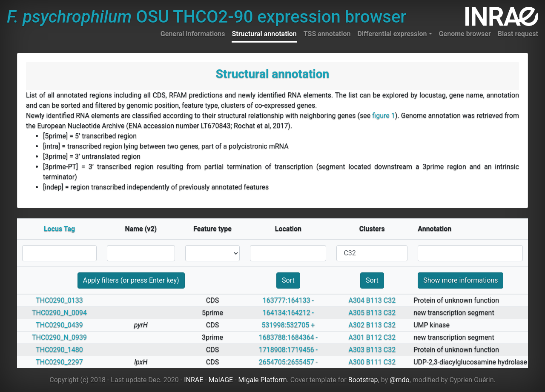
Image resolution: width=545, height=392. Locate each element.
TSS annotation (327, 34)
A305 (356, 313)
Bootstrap (363, 380)
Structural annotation (264, 34)
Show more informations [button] (460, 280)
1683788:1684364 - (288, 337)
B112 (374, 337)
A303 (356, 350)
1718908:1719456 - (288, 350)
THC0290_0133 (59, 300)
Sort (288, 280)
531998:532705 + (288, 325)
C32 (390, 300)
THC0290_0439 (59, 325)
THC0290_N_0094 (59, 313)
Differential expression (392, 34)
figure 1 (383, 116)
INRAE (194, 380)
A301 (356, 337)
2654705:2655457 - (288, 362)
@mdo (400, 380)
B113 (374, 300)
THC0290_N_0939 (59, 337)
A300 (356, 362)
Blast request (518, 34)
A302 (356, 325)
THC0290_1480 (59, 350)
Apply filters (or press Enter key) (131, 280)
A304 (356, 300)
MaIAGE (221, 380)
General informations (193, 34)
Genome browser (465, 34)
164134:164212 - (288, 313)
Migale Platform (263, 380)
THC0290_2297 (59, 362)
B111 (374, 362)
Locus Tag (59, 229)
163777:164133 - (288, 300)
